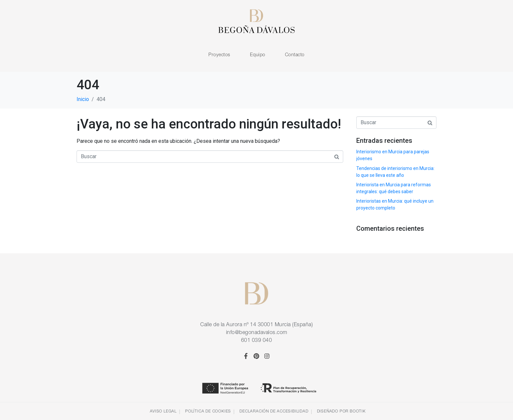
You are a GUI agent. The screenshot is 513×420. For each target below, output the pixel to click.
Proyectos (219, 54)
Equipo (258, 54)
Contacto (295, 54)
